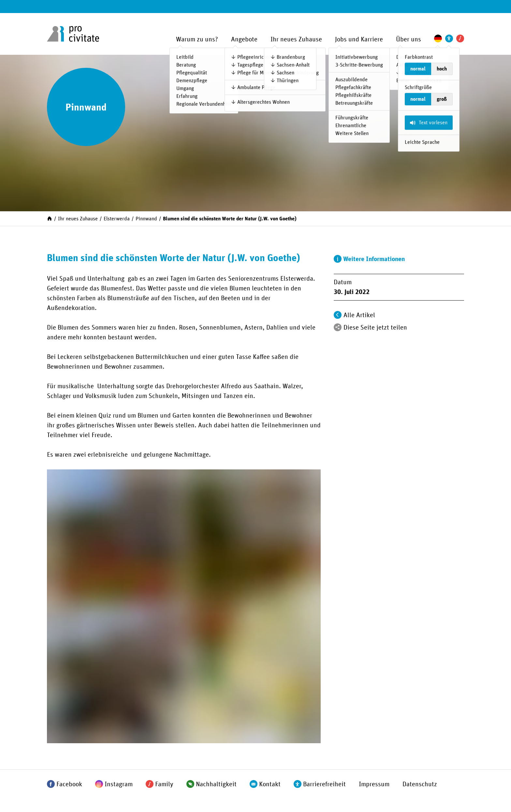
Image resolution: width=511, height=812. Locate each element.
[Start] (50, 218)
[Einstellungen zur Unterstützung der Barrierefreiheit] (449, 38)
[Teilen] (338, 327)
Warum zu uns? (197, 39)
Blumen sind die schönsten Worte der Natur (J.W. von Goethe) (230, 219)
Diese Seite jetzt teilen (375, 328)
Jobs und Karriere (359, 39)
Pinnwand (146, 219)
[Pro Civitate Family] (460, 38)
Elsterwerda (117, 219)
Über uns (409, 39)
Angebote (244, 39)
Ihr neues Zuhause (296, 39)
